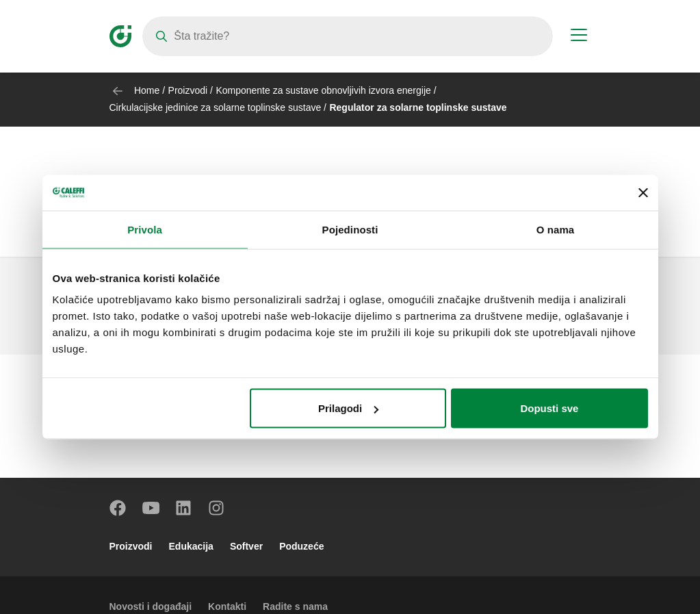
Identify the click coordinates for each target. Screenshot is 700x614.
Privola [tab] (145, 229)
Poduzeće (301, 546)
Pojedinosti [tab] (350, 229)
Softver (246, 546)
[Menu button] (579, 37)
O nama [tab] (556, 229)
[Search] (348, 36)
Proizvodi (188, 90)
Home (147, 90)
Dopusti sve (549, 408)
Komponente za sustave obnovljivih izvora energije (323, 90)
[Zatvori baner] (643, 192)
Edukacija (191, 546)
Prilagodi (348, 408)
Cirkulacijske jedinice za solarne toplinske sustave (216, 107)
